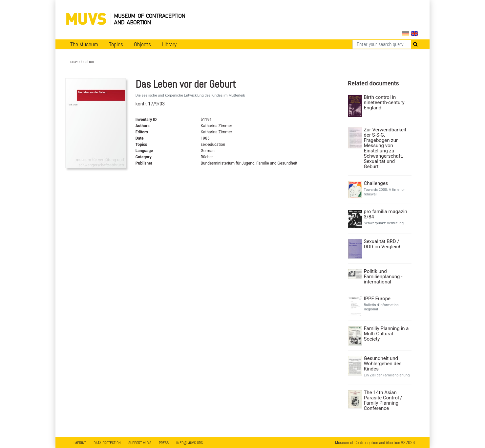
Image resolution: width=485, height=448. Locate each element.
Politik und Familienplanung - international (383, 277)
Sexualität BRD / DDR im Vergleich (383, 244)
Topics (116, 44)
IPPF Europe (377, 299)
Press (164, 443)
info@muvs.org (190, 443)
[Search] (382, 44)
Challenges (376, 183)
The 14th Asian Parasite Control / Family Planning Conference (383, 400)
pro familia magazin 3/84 (386, 214)
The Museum (84, 44)
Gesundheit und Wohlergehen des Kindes (383, 364)
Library (169, 44)
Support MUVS (140, 443)
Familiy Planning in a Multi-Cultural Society (386, 334)
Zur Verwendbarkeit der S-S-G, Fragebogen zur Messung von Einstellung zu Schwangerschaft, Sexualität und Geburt (385, 148)
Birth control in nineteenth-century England (384, 102)
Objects (142, 44)
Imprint (80, 443)
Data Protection (107, 443)
